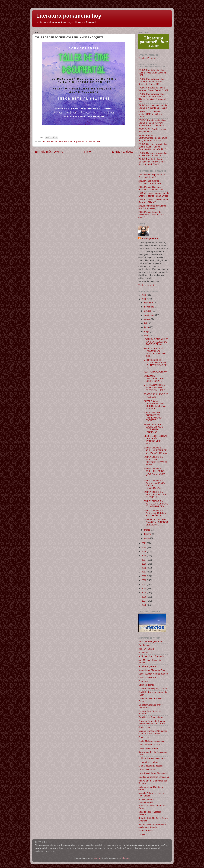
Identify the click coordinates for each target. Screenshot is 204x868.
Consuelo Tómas (146, 685)
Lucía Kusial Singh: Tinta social (153, 773)
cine (61, 141)
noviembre (149, 307)
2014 (144, 572)
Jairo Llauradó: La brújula (150, 745)
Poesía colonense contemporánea (147, 801)
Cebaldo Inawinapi (147, 677)
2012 (144, 580)
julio (146, 323)
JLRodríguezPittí (149, 239)
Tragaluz (142, 834)
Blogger (125, 858)
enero (147, 538)
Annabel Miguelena (147, 666)
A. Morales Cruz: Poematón (151, 656)
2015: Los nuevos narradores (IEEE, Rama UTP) (152, 207)
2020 (144, 547)
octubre (148, 311)
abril (146, 336)
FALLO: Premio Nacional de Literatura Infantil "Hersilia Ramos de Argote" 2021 (152, 81)
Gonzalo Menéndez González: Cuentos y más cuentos (153, 732)
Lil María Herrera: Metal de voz (153, 758)
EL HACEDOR (145, 653)
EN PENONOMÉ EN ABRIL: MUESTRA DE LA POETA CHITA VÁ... (155, 450)
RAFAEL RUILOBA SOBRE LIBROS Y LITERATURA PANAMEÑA (153, 428)
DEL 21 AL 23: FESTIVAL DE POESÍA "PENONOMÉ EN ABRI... (155, 440)
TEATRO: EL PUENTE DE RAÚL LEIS (156, 395)
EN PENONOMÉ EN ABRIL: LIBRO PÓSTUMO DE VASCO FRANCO (156, 461)
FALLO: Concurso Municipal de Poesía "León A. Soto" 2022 (153, 154)
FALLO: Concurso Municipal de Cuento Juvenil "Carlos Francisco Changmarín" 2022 (153, 147)
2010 (144, 589)
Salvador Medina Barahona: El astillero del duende (153, 826)
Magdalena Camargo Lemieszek (154, 777)
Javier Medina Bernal (148, 748)
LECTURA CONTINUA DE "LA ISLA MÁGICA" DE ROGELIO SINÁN (156, 342)
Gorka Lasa (144, 737)
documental (70, 141)
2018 (144, 556)
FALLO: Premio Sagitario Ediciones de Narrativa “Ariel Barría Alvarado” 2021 (152, 162)
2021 (144, 543)
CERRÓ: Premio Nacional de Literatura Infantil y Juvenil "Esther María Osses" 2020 (152, 123)
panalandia (82, 141)
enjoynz (97, 858)
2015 (144, 568)
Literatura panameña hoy (69, 16)
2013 (144, 576)
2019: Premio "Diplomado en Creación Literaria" (152, 176)
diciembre (149, 303)
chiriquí (55, 141)
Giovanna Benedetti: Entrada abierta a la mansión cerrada (152, 722)
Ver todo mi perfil (146, 285)
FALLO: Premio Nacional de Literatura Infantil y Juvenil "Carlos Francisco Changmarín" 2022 (153, 98)
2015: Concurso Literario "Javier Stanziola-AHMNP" (153, 201)
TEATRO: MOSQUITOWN (156, 372)
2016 (144, 564)
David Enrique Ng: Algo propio (153, 689)
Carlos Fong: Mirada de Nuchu (153, 670)
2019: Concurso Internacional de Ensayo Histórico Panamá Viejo (154, 194)
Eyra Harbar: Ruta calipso (150, 717)
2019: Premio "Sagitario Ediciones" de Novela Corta (151, 188)
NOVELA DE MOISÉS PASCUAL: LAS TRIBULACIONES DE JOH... (155, 352)
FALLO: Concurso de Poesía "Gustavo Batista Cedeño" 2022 (153, 89)
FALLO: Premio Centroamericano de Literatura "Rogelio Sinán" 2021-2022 (153, 138)
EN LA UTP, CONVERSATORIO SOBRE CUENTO (154, 378)
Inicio (87, 152)
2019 (144, 551)
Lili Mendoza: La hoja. (149, 762)
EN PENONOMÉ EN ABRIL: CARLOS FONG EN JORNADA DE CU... (156, 504)
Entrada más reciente (49, 152)
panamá (92, 141)
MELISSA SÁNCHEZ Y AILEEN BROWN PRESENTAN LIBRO (154, 388)
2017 (144, 560)
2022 (144, 299)
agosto (148, 319)
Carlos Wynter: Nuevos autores (153, 674)
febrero (148, 534)
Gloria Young (144, 727)
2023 (144, 295)
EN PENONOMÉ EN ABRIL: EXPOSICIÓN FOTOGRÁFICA (155, 513)
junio (147, 327)
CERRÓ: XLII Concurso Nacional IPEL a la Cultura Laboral (151, 114)
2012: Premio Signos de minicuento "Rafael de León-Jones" (152, 215)
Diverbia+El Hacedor (148, 58)
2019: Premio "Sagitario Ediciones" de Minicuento (150, 182)
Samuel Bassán (146, 831)
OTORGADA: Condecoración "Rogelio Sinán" (152, 130)
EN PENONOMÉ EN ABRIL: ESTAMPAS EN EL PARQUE (156, 495)
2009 (144, 593)
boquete (46, 141)
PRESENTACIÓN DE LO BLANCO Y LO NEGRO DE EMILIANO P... (156, 522)
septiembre (150, 315)
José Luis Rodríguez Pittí (150, 641)
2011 (144, 584)
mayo (147, 331)
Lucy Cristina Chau (147, 769)
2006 (144, 605)
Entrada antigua (122, 152)
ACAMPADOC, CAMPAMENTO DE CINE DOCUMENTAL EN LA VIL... (155, 405)
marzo (147, 530)
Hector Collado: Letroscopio (151, 741)
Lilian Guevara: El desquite (151, 766)
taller (99, 141)
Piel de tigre (144, 645)
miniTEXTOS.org (146, 649)
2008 (144, 597)
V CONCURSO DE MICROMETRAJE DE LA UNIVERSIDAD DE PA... (155, 364)
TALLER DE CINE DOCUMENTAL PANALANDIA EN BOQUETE (153, 416)
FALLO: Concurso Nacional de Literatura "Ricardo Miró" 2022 (153, 107)
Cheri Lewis (144, 681)
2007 (144, 601)
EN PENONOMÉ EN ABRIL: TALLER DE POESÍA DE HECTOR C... (155, 472)
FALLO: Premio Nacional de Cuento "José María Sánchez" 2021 (152, 73)
